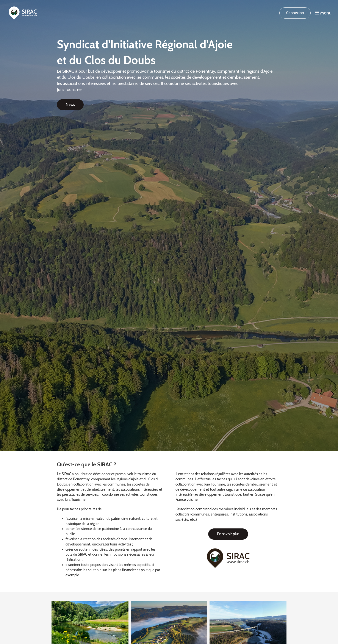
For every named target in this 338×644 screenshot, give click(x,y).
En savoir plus (228, 534)
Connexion (295, 13)
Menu (323, 13)
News (70, 105)
